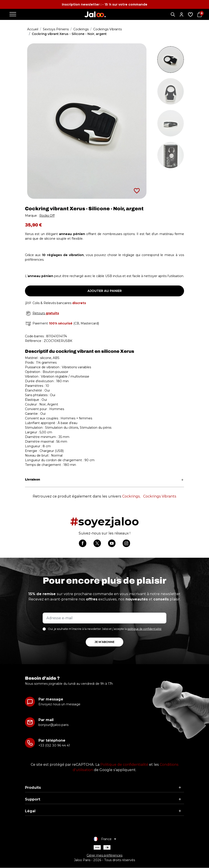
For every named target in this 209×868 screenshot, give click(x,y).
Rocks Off (47, 216)
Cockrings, (131, 496)
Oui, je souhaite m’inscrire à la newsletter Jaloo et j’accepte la (105, 629)
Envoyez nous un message (59, 704)
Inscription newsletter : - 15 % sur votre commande (105, 4)
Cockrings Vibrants (160, 496)
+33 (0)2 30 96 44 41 (54, 746)
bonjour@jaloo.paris (53, 725)
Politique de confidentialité (124, 765)
